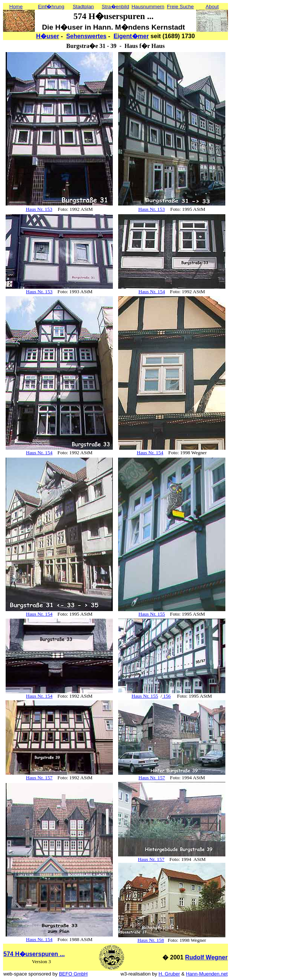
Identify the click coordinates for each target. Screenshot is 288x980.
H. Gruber (169, 974)
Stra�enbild (115, 7)
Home (16, 7)
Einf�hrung (51, 7)
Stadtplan (83, 7)
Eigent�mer (131, 36)
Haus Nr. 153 (39, 209)
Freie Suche (180, 7)
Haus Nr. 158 (151, 940)
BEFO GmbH (73, 974)
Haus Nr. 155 (152, 614)
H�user (47, 36)
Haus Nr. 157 (39, 778)
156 (166, 696)
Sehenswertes (86, 36)
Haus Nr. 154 (152, 292)
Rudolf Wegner (206, 957)
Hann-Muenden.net (207, 974)
